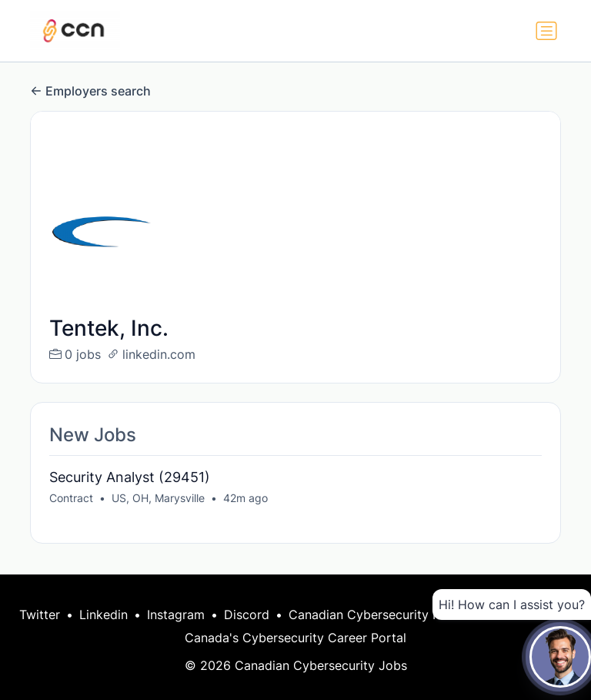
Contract (71, 498)
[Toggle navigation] (546, 31)
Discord (247, 615)
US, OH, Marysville (158, 498)
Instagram (176, 615)
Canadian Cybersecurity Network (386, 615)
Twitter (40, 615)
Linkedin (104, 615)
